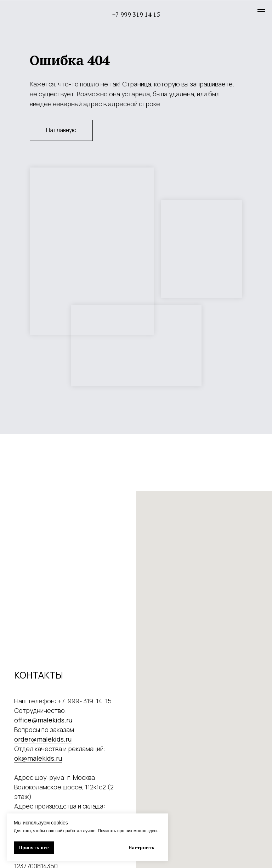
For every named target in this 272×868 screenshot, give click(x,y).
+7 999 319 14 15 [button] (136, 14)
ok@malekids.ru (38, 758)
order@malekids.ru (43, 739)
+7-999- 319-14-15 (85, 701)
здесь (153, 831)
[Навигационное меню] (261, 11)
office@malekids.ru (43, 720)
